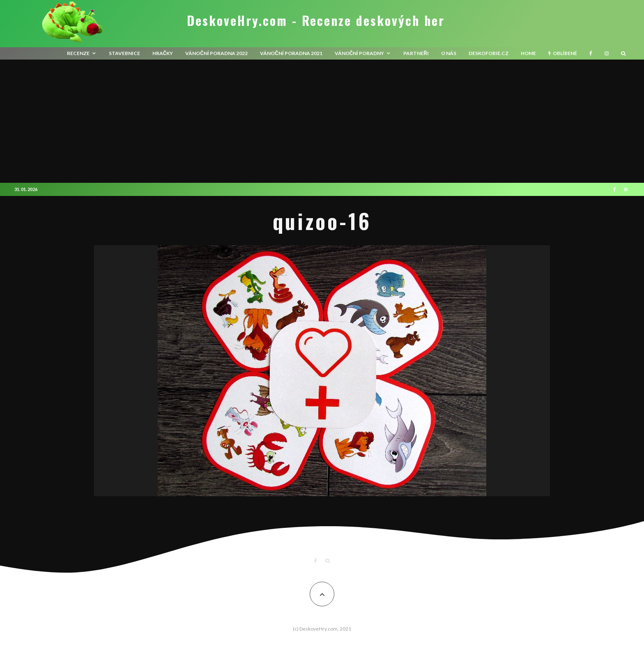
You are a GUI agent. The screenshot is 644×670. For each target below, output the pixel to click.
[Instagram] (607, 53)
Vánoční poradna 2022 (216, 53)
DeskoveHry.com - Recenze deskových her (316, 21)
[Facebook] (591, 53)
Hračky (163, 53)
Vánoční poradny (360, 53)
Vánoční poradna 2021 (291, 53)
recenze (78, 53)
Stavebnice (124, 53)
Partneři (416, 53)
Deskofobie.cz (489, 53)
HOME (528, 53)
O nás (449, 53)
